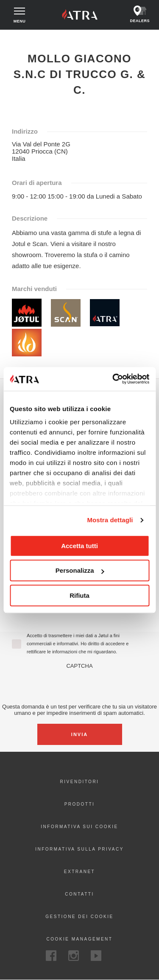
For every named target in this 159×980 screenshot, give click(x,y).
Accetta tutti (79, 546)
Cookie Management (80, 939)
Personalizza (80, 570)
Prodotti (80, 804)
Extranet (79, 872)
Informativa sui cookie (79, 827)
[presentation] (80, 686)
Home (13, 37)
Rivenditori (80, 782)
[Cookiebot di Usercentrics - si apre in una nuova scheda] (113, 379)
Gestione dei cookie (79, 917)
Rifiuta (79, 595)
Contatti (79, 894)
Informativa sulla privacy (79, 849)
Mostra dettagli (110, 520)
